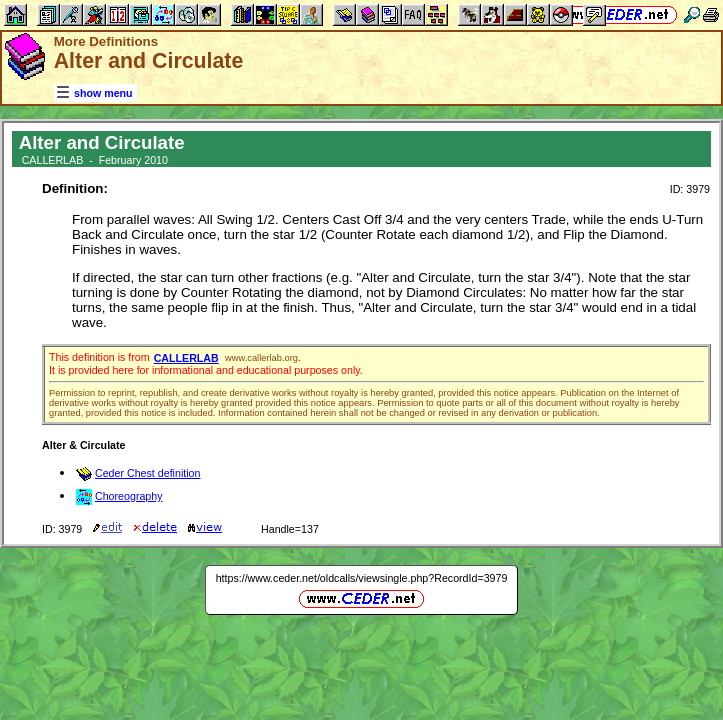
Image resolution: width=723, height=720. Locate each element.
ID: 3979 (690, 189)
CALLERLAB (186, 358)
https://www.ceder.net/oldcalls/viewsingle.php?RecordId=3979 (362, 578)
